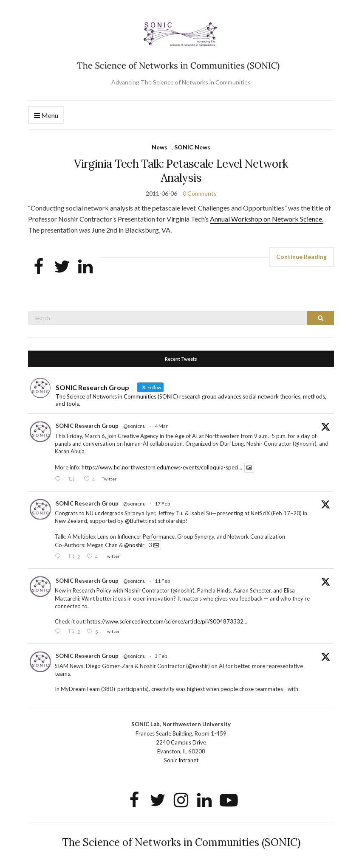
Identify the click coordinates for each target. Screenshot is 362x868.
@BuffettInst (141, 521)
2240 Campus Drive (181, 742)
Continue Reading (301, 257)
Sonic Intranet (181, 760)
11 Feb (162, 581)
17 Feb (162, 504)
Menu (46, 116)
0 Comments (200, 193)
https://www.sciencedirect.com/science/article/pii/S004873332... (167, 621)
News (160, 147)
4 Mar (161, 426)
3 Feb (161, 656)
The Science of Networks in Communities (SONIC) (181, 842)
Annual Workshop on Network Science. (267, 219)
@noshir (134, 545)
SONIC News (192, 147)
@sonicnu (134, 426)
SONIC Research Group (87, 426)
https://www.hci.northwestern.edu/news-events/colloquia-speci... (162, 468)
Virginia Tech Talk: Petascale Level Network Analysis (181, 171)
